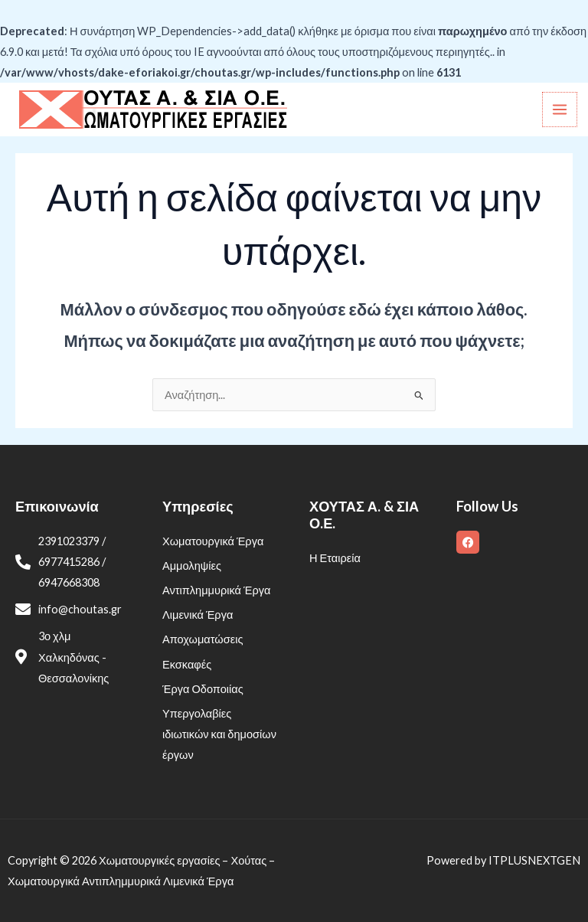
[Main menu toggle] (560, 110)
